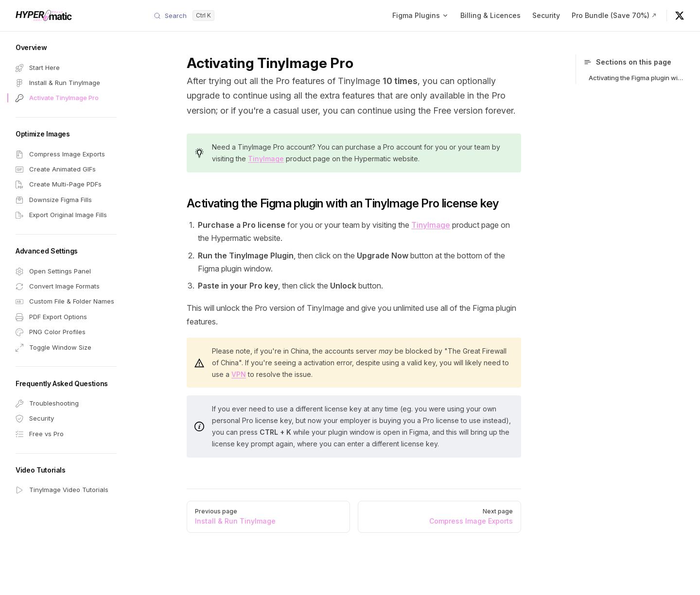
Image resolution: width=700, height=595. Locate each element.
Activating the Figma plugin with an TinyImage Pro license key (637, 78)
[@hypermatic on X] (680, 16)
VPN (239, 374)
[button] (66, 48)
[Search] (184, 16)
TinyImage (266, 159)
